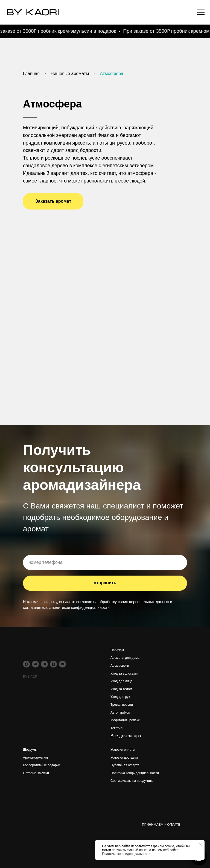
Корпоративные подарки (42, 765)
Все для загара (126, 736)
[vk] (35, 664)
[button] (53, 201)
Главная (31, 74)
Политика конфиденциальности (135, 773)
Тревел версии (122, 705)
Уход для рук (120, 697)
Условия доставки (124, 758)
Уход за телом (121, 689)
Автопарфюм (120, 713)
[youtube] (62, 664)
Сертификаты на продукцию (132, 781)
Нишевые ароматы (70, 74)
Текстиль (117, 728)
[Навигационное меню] (201, 12)
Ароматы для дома (125, 658)
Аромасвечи (120, 666)
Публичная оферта (125, 765)
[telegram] (44, 664)
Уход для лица (122, 681)
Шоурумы (30, 750)
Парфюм (117, 650)
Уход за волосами (124, 674)
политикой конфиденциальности (81, 607)
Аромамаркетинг (36, 758)
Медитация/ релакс (125, 720)
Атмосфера (112, 74)
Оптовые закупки (36, 773)
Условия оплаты (123, 750)
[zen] (53, 664)
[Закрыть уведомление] (200, 844)
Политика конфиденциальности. (127, 854)
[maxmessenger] (26, 664)
